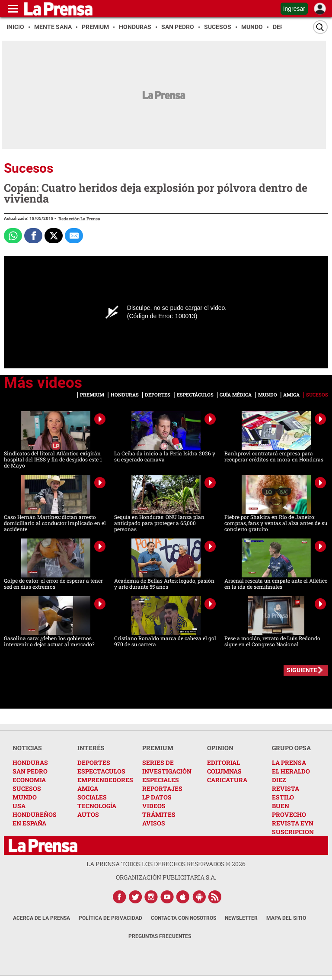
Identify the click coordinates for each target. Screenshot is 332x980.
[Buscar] (320, 27)
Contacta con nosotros (184, 918)
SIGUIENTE (302, 670)
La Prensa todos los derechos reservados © (166, 864)
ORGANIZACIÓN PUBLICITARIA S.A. (166, 877)
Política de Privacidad (110, 918)
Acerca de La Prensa (41, 918)
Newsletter (241, 918)
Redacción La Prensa (79, 219)
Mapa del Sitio (286, 918)
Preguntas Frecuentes (160, 936)
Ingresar (294, 9)
